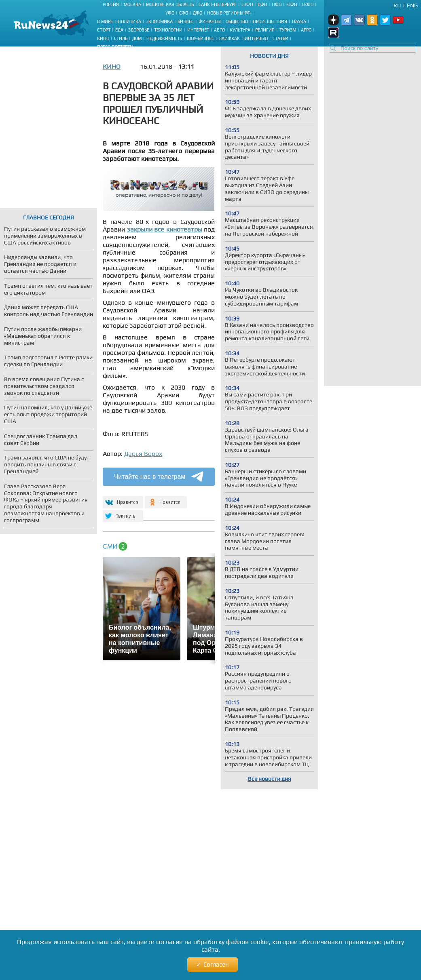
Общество (237, 21)
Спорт (104, 30)
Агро (306, 30)
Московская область (170, 4)
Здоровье (139, 30)
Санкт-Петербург (218, 4)
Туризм (288, 30)
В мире (105, 21)
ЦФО (262, 4)
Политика (129, 21)
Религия (265, 30)
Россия (111, 4)
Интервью (256, 38)
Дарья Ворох (143, 454)
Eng (412, 5)
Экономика (159, 21)
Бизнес (186, 21)
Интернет (198, 30)
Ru (397, 5)
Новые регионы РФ (229, 13)
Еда (119, 30)
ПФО (277, 4)
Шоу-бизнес (200, 38)
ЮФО (292, 4)
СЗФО (247, 4)
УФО (170, 13)
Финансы (210, 21)
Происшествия (270, 21)
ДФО (198, 13)
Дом (137, 38)
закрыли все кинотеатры (165, 229)
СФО (184, 13)
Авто (219, 30)
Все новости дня (270, 779)
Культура (240, 30)
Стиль (121, 38)
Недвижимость (164, 38)
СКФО (308, 4)
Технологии (168, 30)
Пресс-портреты (115, 47)
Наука (299, 21)
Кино (103, 38)
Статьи (280, 38)
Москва (132, 4)
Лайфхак (229, 38)
